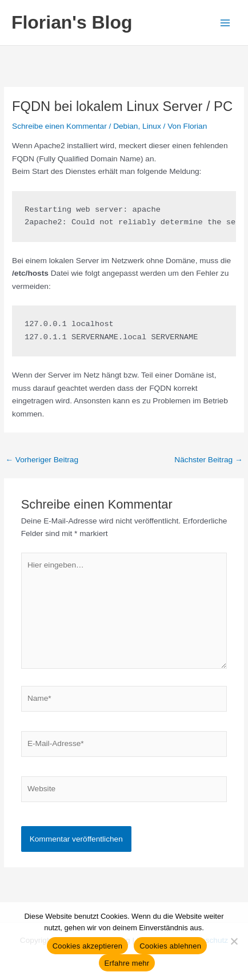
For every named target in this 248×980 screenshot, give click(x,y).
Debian (125, 126)
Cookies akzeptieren (88, 946)
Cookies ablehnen (170, 946)
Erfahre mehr (127, 963)
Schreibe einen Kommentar (59, 126)
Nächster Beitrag (208, 460)
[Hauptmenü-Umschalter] (225, 23)
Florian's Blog (72, 22)
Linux (152, 126)
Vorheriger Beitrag (42, 460)
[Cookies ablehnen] (234, 941)
